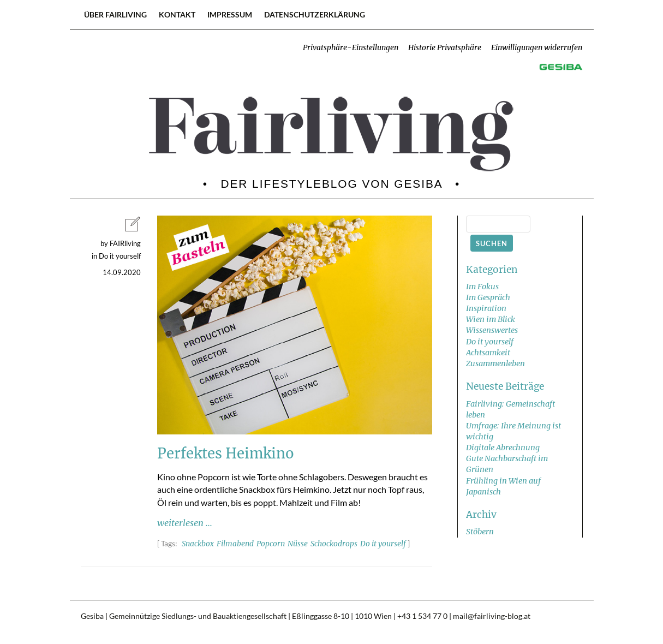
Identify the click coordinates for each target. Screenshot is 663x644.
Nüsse (298, 544)
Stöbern (480, 532)
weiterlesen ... (185, 523)
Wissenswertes (492, 330)
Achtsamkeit (488, 353)
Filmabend (235, 544)
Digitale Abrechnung (503, 448)
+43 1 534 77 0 (422, 616)
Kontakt (177, 14)
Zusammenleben (495, 363)
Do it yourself (383, 544)
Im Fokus (482, 287)
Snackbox (198, 544)
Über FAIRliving (115, 14)
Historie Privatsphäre (445, 48)
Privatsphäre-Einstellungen (351, 48)
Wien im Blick (491, 319)
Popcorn (271, 544)
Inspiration (486, 308)
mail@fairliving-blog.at (492, 616)
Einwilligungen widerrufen (537, 48)
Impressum (230, 14)
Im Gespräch (488, 297)
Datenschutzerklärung (315, 14)
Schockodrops (334, 544)
